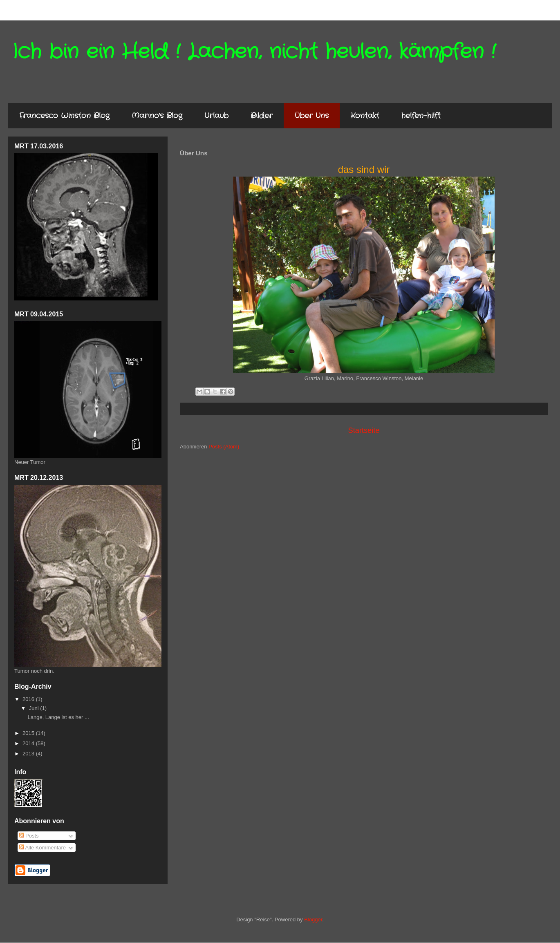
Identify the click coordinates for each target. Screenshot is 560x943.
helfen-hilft (421, 116)
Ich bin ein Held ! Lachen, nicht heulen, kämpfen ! (254, 52)
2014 (29, 743)
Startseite (364, 430)
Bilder (262, 116)
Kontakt (365, 116)
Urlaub (216, 116)
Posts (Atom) (224, 447)
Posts (29, 836)
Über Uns (312, 116)
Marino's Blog (157, 116)
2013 (29, 754)
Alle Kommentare (43, 848)
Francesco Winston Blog (64, 116)
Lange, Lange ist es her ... (58, 717)
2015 (29, 733)
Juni (35, 708)
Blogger (313, 919)
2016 (29, 699)
